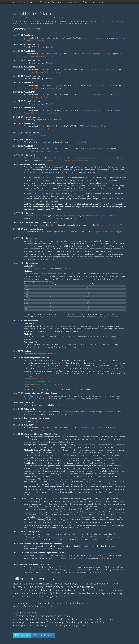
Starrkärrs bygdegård (93, 110)
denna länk (67, 412)
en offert (103, 537)
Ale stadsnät (70, 567)
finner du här (47, 606)
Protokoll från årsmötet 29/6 (35, 135)
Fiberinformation (58, 2)
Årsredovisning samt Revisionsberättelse (40, 113)
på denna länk (36, 421)
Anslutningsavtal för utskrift (42, 218)
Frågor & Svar (45, 549)
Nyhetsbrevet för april (50, 160)
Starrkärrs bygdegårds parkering (93, 38)
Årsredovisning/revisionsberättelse (45, 151)
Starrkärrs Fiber (18, 2)
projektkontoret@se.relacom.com (112, 21)
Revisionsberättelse (52, 72)
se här (86, 603)
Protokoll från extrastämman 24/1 (110, 225)
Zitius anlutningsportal (43, 635)
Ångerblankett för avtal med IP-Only (73, 160)
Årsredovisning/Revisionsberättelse (38, 40)
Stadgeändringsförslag (44, 430)
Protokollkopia (81, 558)
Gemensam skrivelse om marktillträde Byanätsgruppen (45, 384)
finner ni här (36, 414)
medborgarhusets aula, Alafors (96, 149)
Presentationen (67, 558)
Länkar (100, 2)
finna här (51, 47)
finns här (69, 414)
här (58, 405)
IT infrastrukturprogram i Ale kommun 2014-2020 (43, 381)
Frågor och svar (22, 635)
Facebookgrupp (88, 2)
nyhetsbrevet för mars (109, 216)
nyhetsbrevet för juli (78, 142)
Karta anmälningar (73, 2)
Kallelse (122, 38)
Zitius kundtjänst (61, 18)
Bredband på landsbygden (34, 379)
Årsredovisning (37, 72)
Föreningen (44, 2)
